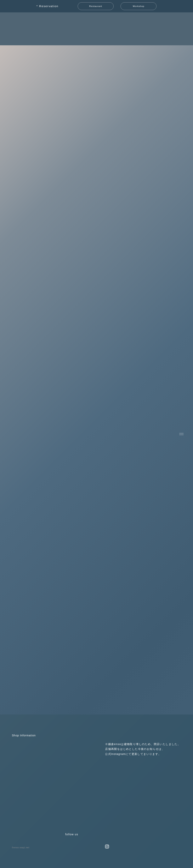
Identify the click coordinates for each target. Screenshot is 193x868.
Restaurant (96, 6)
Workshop (139, 6)
